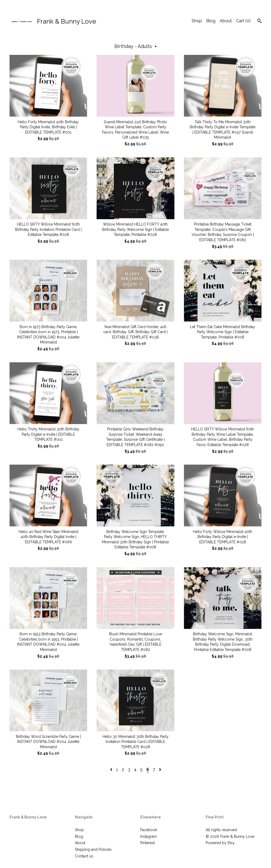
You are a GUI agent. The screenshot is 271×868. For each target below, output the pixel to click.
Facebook (149, 830)
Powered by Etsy (220, 843)
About (226, 21)
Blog (211, 21)
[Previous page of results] (112, 770)
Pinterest (148, 843)
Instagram (149, 836)
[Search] (259, 21)
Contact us (84, 856)
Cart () (243, 21)
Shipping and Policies (93, 849)
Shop (197, 21)
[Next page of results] (160, 770)
